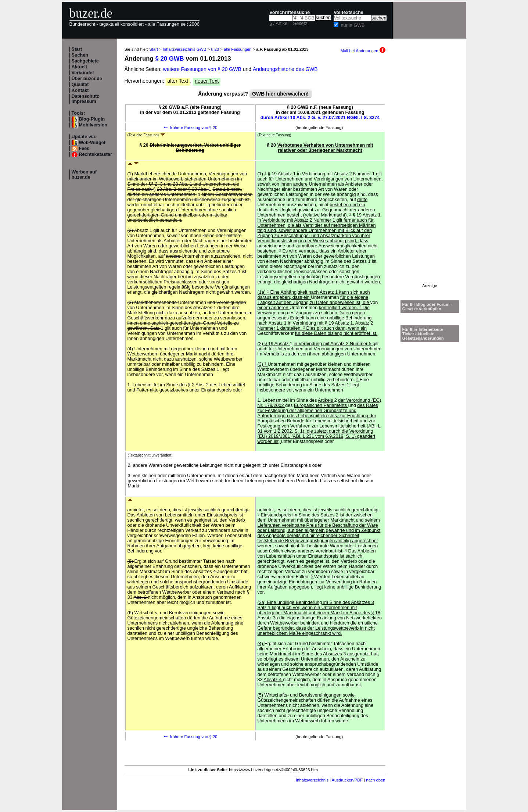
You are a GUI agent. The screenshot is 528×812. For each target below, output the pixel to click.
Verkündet (83, 73)
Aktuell (79, 67)
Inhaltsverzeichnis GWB (185, 49)
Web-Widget (92, 143)
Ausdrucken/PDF (347, 780)
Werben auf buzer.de (84, 175)
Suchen (80, 55)
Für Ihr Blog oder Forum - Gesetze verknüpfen (427, 307)
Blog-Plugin (92, 119)
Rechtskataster (96, 154)
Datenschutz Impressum (85, 99)
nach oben (376, 780)
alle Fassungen (238, 49)
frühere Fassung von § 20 (190, 128)
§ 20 (215, 49)
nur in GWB (353, 25)
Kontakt (80, 90)
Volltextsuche (349, 12)
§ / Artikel (279, 24)
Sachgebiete (85, 61)
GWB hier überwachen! (280, 94)
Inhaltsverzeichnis (312, 780)
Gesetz (300, 24)
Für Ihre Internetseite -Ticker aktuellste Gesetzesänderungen (424, 334)
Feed (84, 149)
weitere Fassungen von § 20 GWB (202, 69)
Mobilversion (93, 125)
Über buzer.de (87, 79)
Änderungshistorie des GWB (285, 69)
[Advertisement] (430, 173)
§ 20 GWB (169, 59)
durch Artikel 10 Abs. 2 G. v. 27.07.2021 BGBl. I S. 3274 (320, 118)
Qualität (80, 85)
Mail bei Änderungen (363, 51)
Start (77, 49)
